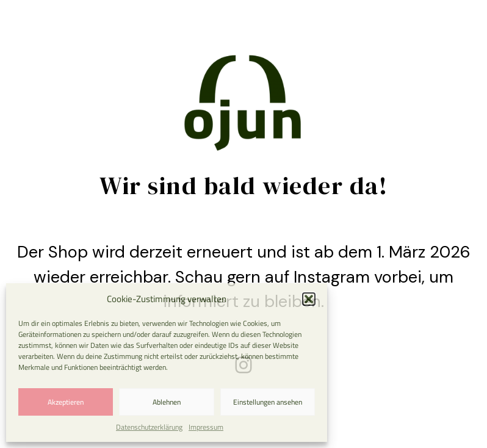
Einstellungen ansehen (268, 402)
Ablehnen (167, 402)
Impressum (206, 427)
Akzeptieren (66, 402)
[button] (309, 299)
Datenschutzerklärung (149, 427)
